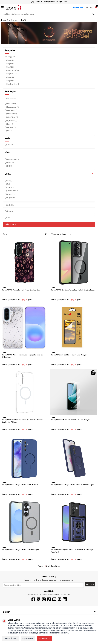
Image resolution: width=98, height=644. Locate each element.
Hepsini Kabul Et (44, 638)
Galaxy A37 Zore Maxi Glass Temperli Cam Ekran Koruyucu (71, 420)
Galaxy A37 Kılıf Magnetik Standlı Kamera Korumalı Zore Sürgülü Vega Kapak (73, 551)
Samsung (14, 20)
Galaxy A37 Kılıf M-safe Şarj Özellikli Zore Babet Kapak (20, 550)
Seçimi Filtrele (49, 224)
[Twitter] (39, 599)
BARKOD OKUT (79, 7)
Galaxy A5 (10, 81)
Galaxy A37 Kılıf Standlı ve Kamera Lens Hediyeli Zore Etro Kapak (73, 290)
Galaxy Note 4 (12, 74)
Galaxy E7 (10, 64)
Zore (4, 288)
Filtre (24, 234)
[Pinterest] (59, 599)
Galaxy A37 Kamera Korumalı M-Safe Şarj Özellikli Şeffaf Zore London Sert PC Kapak (23, 421)
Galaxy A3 (10, 77)
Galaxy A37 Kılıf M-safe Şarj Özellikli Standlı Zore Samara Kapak (73, 485)
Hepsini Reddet (28, 638)
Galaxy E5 (10, 60)
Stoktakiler (9, 205)
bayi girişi (24, 300)
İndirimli (9, 211)
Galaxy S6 (10, 67)
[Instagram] (44, 599)
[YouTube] (54, 599)
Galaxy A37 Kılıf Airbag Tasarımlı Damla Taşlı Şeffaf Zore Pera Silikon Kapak (23, 356)
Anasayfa (5, 20)
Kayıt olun (90, 584)
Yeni (7, 218)
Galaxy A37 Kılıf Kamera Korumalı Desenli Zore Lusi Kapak (22, 290)
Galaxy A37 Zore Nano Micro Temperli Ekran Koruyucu (69, 355)
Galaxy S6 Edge (12, 70)
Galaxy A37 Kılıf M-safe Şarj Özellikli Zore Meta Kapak (20, 485)
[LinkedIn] (65, 599)
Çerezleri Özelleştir (11, 638)
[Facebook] (33, 599)
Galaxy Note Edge (13, 84)
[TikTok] (49, 599)
